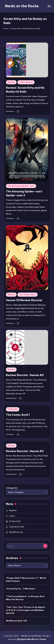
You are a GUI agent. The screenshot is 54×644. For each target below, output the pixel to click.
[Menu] (49, 6)
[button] (45, 546)
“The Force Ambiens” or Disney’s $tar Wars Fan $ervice (25, 598)
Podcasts (13, 409)
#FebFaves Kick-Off (16, 621)
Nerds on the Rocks (22, 6)
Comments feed (17, 527)
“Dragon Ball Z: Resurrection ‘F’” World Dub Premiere (26, 579)
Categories (12, 488)
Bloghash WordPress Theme (32, 639)
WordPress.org (16, 532)
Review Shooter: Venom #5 (25, 375)
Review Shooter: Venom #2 (25, 451)
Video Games (26, 82)
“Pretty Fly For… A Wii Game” (21, 589)
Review (11, 82)
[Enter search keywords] (27, 546)
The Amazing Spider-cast (21, 186)
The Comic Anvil (28, 295)
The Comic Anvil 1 (18, 415)
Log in (12, 516)
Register (13, 510)
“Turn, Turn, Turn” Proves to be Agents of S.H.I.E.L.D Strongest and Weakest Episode (26, 610)
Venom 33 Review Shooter (24, 300)
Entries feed (15, 521)
